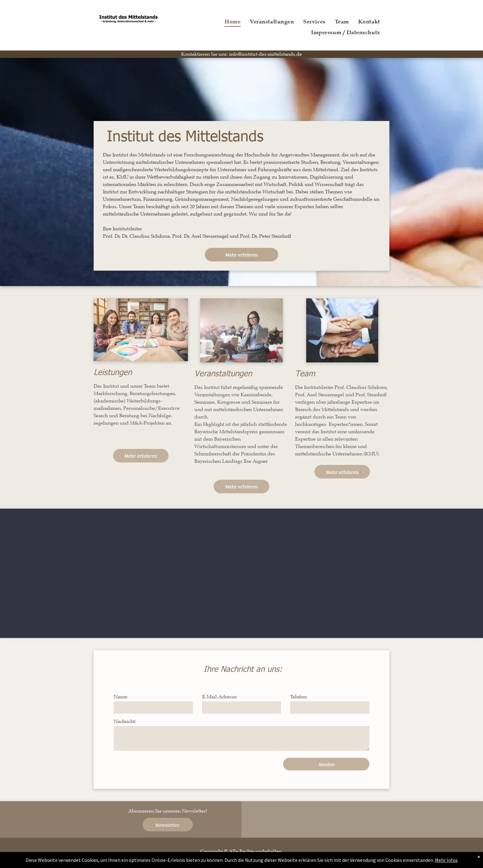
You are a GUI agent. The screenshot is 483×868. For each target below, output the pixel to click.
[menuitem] (233, 21)
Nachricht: (125, 721)
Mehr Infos (437, 860)
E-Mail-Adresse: (220, 697)
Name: (121, 697)
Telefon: (299, 697)
